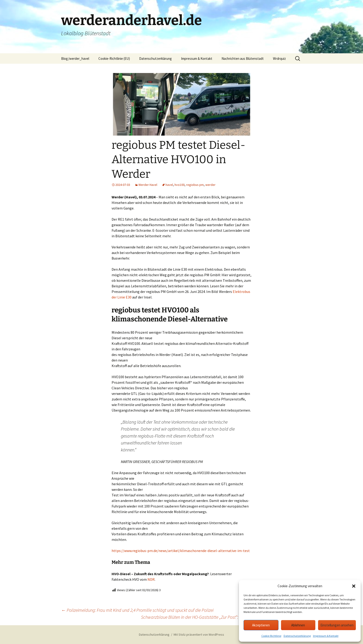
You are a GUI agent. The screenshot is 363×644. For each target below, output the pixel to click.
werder (210, 185)
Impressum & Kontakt (326, 636)
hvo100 (180, 185)
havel (169, 185)
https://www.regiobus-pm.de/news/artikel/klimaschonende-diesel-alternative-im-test (181, 551)
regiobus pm (195, 185)
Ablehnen (298, 625)
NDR (151, 579)
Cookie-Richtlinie (271, 636)
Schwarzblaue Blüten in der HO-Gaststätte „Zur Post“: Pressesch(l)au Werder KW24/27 (221, 617)
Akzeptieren (261, 625)
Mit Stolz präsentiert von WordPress (199, 634)
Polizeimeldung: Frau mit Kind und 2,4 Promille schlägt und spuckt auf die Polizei (137, 610)
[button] (354, 586)
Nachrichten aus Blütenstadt (243, 59)
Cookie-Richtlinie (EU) (114, 59)
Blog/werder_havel (75, 59)
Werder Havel (148, 185)
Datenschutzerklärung (297, 636)
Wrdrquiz (279, 59)
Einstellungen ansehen (337, 625)
